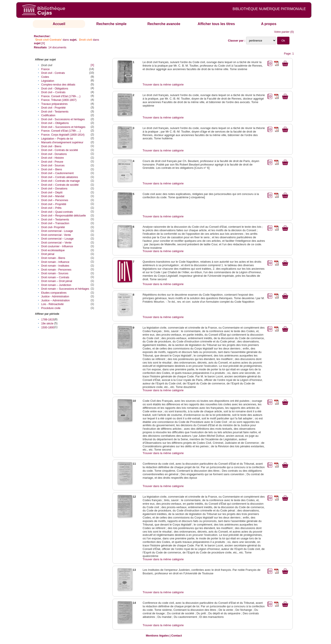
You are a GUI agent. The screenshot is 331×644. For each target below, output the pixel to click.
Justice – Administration (55, 300)
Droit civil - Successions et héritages (63, 119)
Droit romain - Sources (55, 273)
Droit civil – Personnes (55, 200)
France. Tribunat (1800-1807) (59, 100)
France (45, 69)
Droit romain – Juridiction (56, 285)
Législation (48, 81)
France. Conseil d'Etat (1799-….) (61, 131)
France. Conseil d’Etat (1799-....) (61, 96)
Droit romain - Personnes (56, 270)
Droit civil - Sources (53, 166)
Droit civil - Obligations (55, 89)
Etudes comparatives (54, 293)
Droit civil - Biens (51, 146)
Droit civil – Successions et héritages (63, 127)
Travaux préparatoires (54, 104)
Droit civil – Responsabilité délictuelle (63, 216)
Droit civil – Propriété (54, 204)
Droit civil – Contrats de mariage (60, 181)
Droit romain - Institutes (55, 266)
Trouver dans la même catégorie (163, 85)
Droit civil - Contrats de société (59, 150)
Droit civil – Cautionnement (57, 173)
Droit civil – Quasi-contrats (57, 212)
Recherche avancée (164, 24)
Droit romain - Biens (53, 258)
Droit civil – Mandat (53, 196)
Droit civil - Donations (54, 154)
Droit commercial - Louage (57, 231)
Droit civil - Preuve (52, 162)
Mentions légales (157, 636)
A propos (269, 24)
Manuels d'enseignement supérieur (62, 142)
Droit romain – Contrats (55, 277)
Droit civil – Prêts (51, 208)
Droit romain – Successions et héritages (65, 289)
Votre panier (282, 32)
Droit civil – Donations (54, 189)
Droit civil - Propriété (53, 108)
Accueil (59, 24)
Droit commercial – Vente (56, 243)
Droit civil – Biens (52, 169)
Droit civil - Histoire (52, 158)
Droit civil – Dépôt (52, 193)
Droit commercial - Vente (56, 235)
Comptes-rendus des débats (58, 85)
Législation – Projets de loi (57, 139)
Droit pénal (48, 254)
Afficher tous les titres (216, 24)
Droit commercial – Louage (57, 239)
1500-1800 (48, 327)
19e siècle (47, 324)
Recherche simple (111, 24)
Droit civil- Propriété (53, 227)
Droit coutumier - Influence (57, 246)
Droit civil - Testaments (55, 112)
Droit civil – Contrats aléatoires (59, 177)
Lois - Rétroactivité (52, 304)
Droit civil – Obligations (55, 123)
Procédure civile (51, 308)
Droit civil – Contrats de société (60, 185)
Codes (45, 77)
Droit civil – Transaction (55, 223)
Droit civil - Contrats (53, 73)
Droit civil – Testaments (55, 220)
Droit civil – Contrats (53, 92)
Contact (177, 636)
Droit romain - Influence (55, 262)
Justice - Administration (55, 297)
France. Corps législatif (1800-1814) (63, 135)
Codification (48, 115)
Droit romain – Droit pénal (57, 281)
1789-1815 (48, 320)
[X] (43, 43)
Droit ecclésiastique (53, 250)
